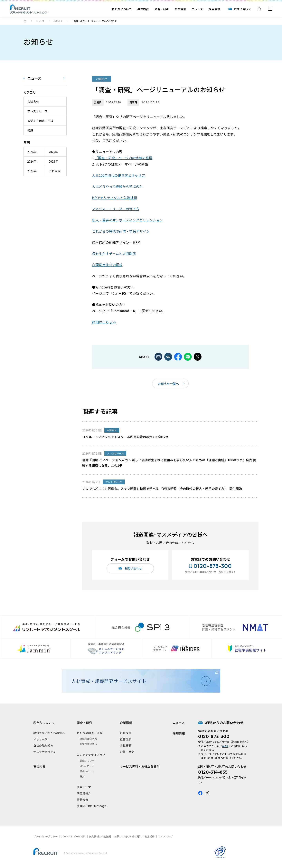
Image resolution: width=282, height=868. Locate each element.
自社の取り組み (43, 745)
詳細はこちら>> (104, 322)
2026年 (32, 152)
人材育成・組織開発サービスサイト (139, 681)
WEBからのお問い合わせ (224, 723)
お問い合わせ (242, 9)
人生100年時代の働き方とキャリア (118, 175)
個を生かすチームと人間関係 (114, 253)
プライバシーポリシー (45, 836)
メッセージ (40, 739)
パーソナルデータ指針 (73, 836)
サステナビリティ (45, 752)
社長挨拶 (126, 733)
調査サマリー (87, 760)
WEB (225, 746)
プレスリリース (37, 111)
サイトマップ (165, 836)
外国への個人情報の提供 (128, 836)
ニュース (197, 9)
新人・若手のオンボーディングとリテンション (127, 220)
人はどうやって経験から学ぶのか (118, 186)
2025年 (53, 152)
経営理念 (126, 739)
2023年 (53, 161)
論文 (82, 776)
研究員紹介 (84, 793)
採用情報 (214, 9)
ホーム (25, 21)
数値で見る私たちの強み (49, 733)
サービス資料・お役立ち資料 (140, 766)
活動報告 (82, 800)
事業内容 (143, 9)
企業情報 (180, 9)
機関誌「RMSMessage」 (93, 806)
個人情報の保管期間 (100, 836)
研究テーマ (84, 787)
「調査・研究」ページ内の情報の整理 (124, 158)
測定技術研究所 (88, 744)
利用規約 (150, 836)
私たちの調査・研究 (90, 733)
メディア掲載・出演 (40, 121)
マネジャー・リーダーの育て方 (116, 209)
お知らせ (58, 21)
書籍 (30, 130)
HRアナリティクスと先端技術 (115, 198)
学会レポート (87, 771)
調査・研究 (162, 9)
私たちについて (122, 9)
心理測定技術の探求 (107, 265)
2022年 (32, 171)
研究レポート (87, 766)
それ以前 (55, 171)
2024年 (32, 161)
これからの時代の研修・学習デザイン (121, 231)
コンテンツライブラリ (91, 755)
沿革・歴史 (127, 752)
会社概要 (126, 745)
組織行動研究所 (88, 739)
